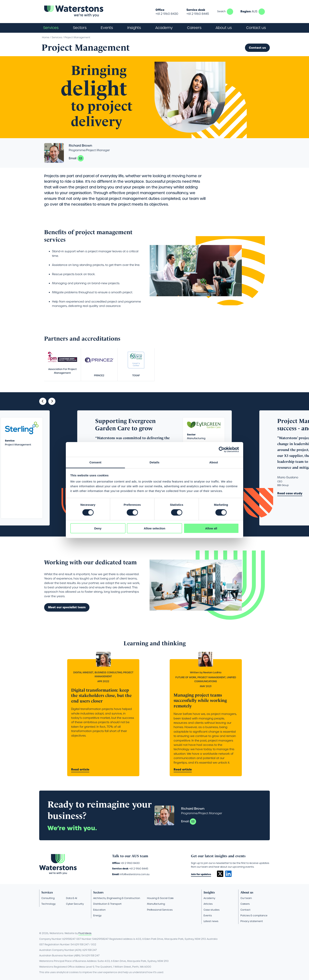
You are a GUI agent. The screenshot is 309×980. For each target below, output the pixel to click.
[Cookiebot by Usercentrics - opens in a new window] (222, 449)
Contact (245, 910)
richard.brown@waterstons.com (81, 158)
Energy (97, 915)
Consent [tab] (95, 462)
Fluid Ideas (85, 933)
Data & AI (72, 898)
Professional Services (160, 910)
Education (99, 910)
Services (57, 37)
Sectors (98, 892)
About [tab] (214, 462)
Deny (98, 528)
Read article (80, 769)
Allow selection (154, 528)
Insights (134, 28)
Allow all (211, 528)
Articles (208, 904)
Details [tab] (154, 462)
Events (107, 28)
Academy (164, 28)
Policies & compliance (254, 915)
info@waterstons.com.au (135, 874)
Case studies (212, 910)
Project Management (77, 37)
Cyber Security (75, 904)
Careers (245, 904)
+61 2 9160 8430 (167, 14)
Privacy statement (252, 921)
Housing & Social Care (160, 898)
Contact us (256, 28)
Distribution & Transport (107, 904)
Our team (246, 898)
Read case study (290, 493)
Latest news (211, 921)
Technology (48, 904)
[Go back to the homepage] (74, 12)
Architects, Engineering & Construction (117, 898)
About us (247, 892)
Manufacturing (156, 904)
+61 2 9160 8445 (198, 14)
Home (46, 37)
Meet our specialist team (67, 607)
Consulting (48, 898)
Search (230, 12)
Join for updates (201, 874)
